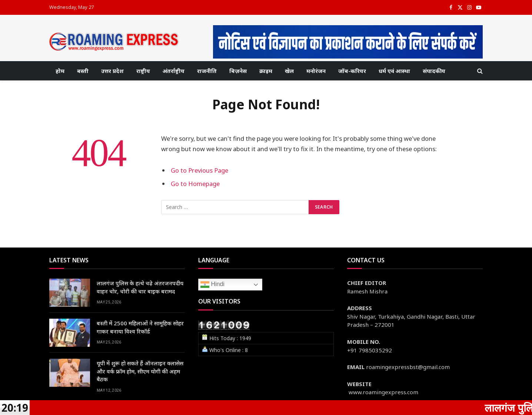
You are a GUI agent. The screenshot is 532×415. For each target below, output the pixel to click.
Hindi (212, 285)
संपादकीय (434, 71)
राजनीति (207, 71)
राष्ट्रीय (143, 71)
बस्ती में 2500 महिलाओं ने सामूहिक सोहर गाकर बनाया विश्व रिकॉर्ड (140, 327)
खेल (289, 71)
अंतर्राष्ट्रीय (174, 71)
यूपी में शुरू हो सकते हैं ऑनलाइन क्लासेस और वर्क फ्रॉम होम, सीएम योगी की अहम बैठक (140, 371)
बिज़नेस (238, 71)
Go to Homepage (195, 184)
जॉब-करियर (352, 71)
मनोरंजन (316, 71)
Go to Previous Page (199, 170)
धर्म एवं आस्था (394, 71)
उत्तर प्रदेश (112, 71)
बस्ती (83, 71)
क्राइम (266, 71)
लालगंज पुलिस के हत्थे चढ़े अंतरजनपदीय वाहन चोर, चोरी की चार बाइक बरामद (140, 287)
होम (60, 71)
